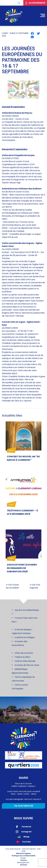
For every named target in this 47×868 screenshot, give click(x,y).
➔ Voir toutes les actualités (12, 586)
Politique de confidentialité (24, 856)
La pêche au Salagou (25, 637)
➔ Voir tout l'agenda (35, 586)
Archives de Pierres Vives (27, 665)
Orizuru (24, 860)
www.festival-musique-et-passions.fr (20, 334)
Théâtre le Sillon (22, 657)
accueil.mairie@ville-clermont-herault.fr (23, 799)
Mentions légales (23, 853)
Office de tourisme (24, 653)
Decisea (24, 865)
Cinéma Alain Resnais (25, 661)
